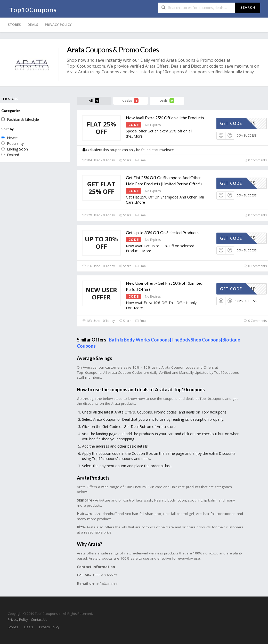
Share (125, 160)
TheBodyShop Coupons (196, 340)
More (138, 136)
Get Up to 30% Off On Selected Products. (163, 232)
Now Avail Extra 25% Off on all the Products (165, 118)
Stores (14, 25)
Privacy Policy (58, 25)
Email (141, 160)
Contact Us (39, 620)
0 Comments (255, 160)
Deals (33, 25)
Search (248, 7)
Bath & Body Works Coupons (139, 340)
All (94, 101)
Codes (130, 101)
